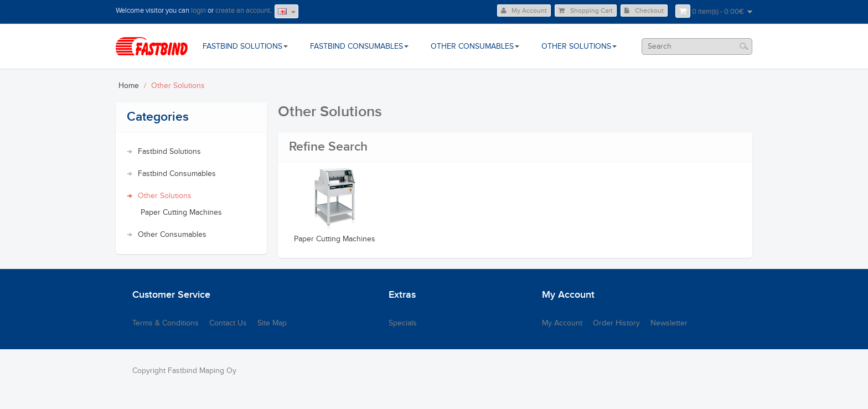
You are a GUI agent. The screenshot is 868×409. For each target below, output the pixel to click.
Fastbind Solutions (169, 152)
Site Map (272, 323)
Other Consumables (172, 235)
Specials (403, 323)
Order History (616, 323)
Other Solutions (178, 86)
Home (129, 86)
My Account (524, 11)
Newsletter (669, 323)
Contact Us (228, 323)
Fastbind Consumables (177, 174)
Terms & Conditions (166, 323)
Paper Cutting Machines (181, 213)
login (198, 11)
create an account (243, 11)
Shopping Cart (586, 11)
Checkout (644, 11)
